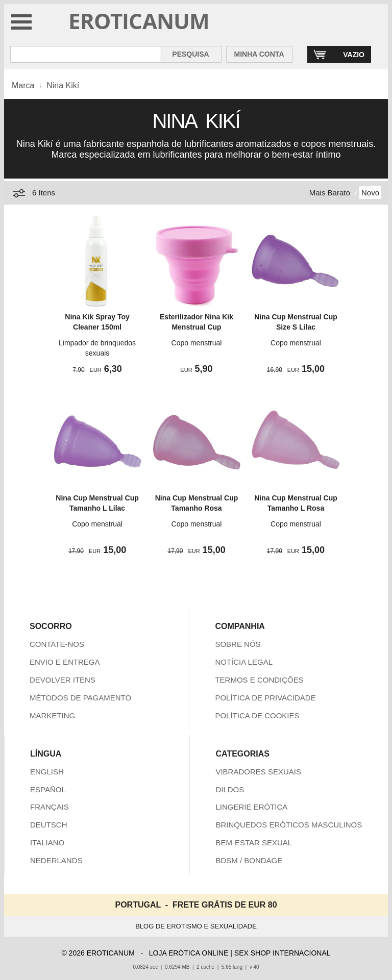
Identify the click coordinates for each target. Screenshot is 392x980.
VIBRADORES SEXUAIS (258, 772)
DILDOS (230, 789)
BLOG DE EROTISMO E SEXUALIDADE (196, 926)
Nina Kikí (63, 85)
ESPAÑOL (48, 789)
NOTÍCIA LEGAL (244, 662)
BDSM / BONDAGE (249, 860)
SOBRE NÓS (238, 644)
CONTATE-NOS (57, 644)
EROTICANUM (139, 21)
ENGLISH (47, 772)
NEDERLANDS (56, 860)
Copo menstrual (197, 343)
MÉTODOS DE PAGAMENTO (80, 698)
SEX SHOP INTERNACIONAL (283, 953)
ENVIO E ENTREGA (65, 662)
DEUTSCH (49, 825)
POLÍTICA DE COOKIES (257, 715)
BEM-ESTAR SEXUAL (254, 843)
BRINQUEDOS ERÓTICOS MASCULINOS (289, 825)
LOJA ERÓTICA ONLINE (189, 953)
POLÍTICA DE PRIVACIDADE (265, 698)
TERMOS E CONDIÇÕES (259, 680)
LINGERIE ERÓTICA (251, 807)
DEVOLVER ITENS (63, 680)
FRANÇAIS (50, 807)
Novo (370, 193)
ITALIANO (47, 843)
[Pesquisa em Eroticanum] (86, 54)
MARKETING (52, 715)
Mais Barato (330, 193)
